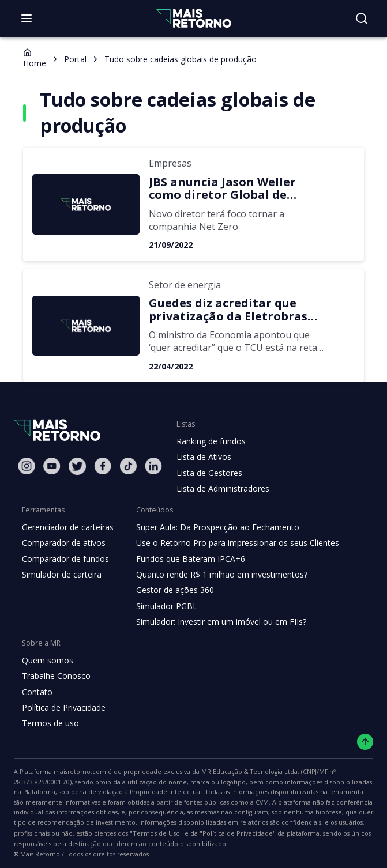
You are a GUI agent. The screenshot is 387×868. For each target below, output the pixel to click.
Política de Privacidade (63, 708)
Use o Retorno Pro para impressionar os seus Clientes (231, 543)
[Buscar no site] (362, 18)
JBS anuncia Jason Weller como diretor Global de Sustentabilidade (238, 189)
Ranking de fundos (210, 441)
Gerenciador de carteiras (66, 527)
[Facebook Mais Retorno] (103, 466)
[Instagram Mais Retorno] (27, 466)
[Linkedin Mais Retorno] (153, 466)
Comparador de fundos (63, 559)
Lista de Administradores (221, 489)
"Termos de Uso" (260, 824)
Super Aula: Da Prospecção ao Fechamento (212, 527)
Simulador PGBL (163, 606)
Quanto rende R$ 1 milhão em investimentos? (215, 575)
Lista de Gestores (208, 473)
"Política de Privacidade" (333, 824)
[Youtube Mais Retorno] (52, 466)
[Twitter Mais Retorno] (77, 466)
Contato (36, 692)
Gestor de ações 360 (171, 590)
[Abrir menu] (27, 18)
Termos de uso (48, 723)
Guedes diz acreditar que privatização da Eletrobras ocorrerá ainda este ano (221, 310)
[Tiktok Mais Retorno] (128, 466)
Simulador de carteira (60, 575)
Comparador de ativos (62, 543)
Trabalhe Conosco (55, 676)
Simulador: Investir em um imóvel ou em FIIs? (215, 622)
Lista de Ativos (202, 457)
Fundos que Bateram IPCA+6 (186, 559)
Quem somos (46, 661)
